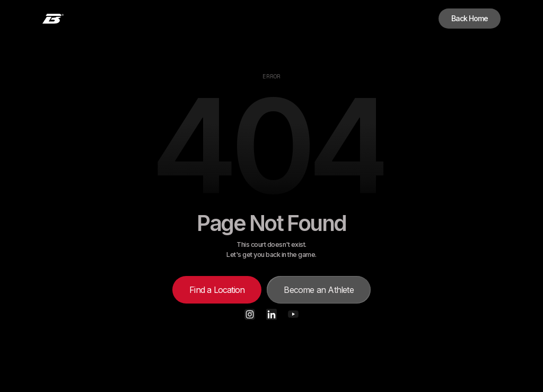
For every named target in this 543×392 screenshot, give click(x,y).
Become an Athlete (318, 290)
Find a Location (217, 290)
